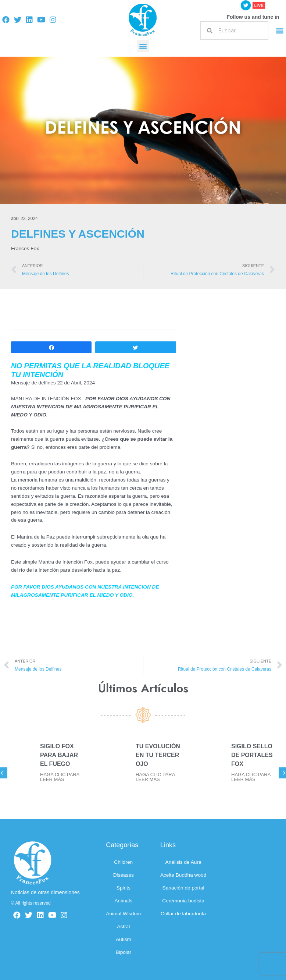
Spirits (124, 888)
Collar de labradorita (183, 914)
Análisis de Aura (183, 862)
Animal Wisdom (123, 914)
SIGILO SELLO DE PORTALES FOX (252, 755)
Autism (124, 939)
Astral (123, 926)
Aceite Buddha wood (183, 875)
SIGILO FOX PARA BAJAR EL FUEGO (59, 755)
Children (123, 862)
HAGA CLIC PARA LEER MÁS (60, 777)
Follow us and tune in (253, 17)
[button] (280, 31)
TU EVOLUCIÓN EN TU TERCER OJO (158, 755)
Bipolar (124, 952)
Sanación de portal (183, 888)
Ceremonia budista (183, 901)
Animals (123, 901)
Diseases (124, 875)
